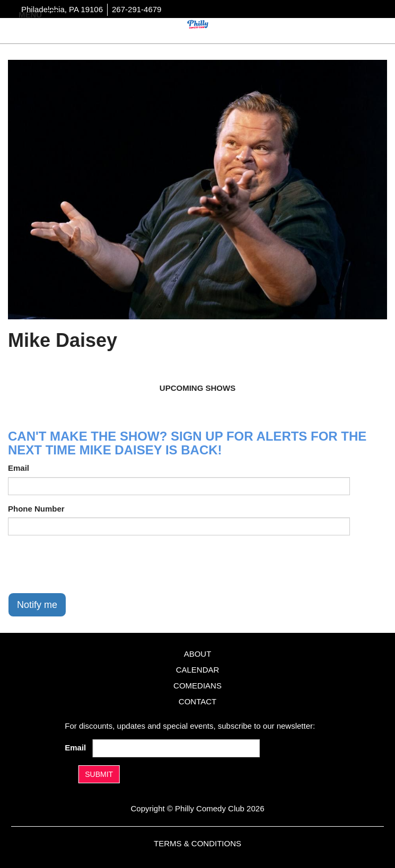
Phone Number (36, 509)
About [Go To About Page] (198, 654)
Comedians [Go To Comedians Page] (197, 686)
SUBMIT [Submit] (99, 774)
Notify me (37, 605)
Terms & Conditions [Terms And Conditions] (197, 843)
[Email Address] (176, 748)
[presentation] (89, 564)
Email (19, 468)
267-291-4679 (137, 9)
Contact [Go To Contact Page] (197, 701)
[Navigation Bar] (53, 14)
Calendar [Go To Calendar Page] (198, 670)
